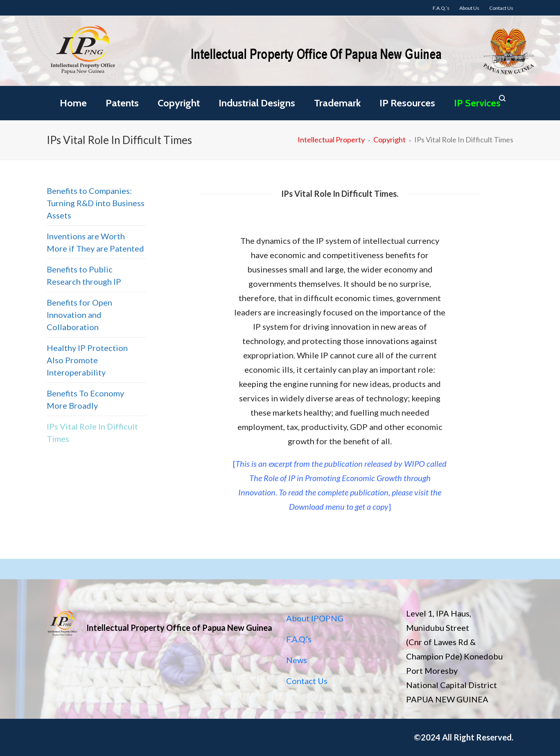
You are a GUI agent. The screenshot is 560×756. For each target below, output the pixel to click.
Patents (122, 103)
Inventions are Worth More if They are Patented (95, 242)
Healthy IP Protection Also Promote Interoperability (87, 360)
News (297, 660)
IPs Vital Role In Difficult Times (92, 432)
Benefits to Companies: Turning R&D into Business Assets (96, 203)
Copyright (179, 103)
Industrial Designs (257, 103)
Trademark (337, 103)
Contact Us (307, 681)
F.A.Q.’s (299, 639)
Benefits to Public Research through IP (84, 275)
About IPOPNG (315, 618)
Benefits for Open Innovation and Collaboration (79, 315)
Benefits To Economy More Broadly (85, 399)
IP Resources (407, 103)
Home (73, 103)
